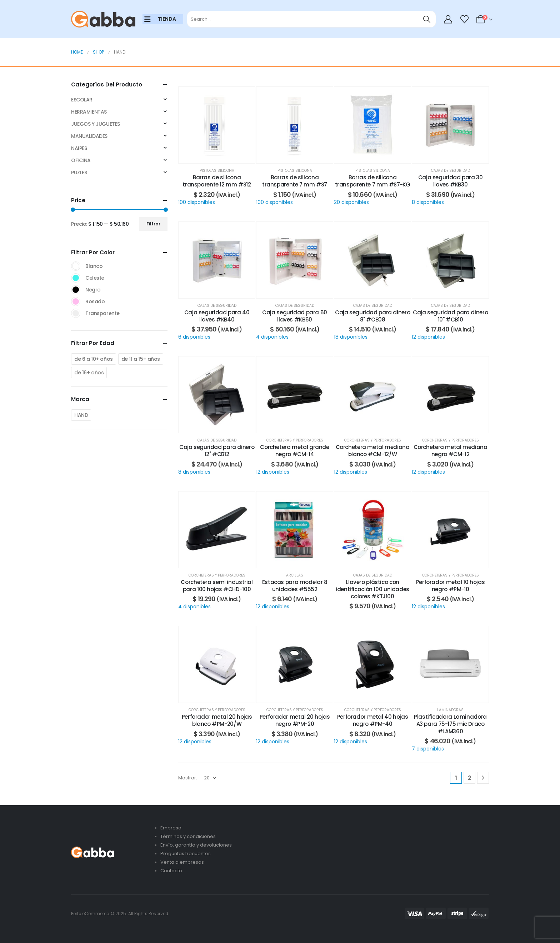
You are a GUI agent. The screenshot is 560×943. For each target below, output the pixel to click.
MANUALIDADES (89, 136)
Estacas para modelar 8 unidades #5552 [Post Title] (295, 586)
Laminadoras (450, 710)
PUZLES (79, 173)
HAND (81, 415)
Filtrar (153, 224)
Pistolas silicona (217, 171)
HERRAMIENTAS (89, 112)
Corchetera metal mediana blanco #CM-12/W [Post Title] (373, 451)
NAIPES (79, 148)
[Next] (483, 778)
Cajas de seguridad (451, 171)
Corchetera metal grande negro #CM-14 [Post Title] (294, 451)
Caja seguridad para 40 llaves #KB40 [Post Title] (217, 316)
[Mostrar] (210, 778)
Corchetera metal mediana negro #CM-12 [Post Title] (451, 451)
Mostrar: (188, 778)
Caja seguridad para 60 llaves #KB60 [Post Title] (295, 316)
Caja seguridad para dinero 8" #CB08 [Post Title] (372, 316)
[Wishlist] (464, 19)
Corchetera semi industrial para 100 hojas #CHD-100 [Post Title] (217, 586)
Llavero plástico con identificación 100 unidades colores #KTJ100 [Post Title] (372, 589)
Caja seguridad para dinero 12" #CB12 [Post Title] (217, 451)
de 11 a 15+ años (141, 359)
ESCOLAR (82, 100)
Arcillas (295, 575)
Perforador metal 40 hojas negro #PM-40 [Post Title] (373, 720)
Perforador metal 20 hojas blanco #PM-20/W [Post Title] (217, 720)
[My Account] (448, 19)
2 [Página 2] (469, 778)
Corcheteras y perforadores (295, 440)
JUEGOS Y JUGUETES (96, 124)
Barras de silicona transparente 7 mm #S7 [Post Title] (295, 181)
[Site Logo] (103, 19)
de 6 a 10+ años (94, 359)
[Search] (427, 19)
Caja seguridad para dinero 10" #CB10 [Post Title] (450, 316)
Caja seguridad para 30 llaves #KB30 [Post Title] (451, 181)
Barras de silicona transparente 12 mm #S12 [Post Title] (217, 181)
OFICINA (81, 160)
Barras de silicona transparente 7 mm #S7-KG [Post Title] (373, 181)
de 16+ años (89, 373)
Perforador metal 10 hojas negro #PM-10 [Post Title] (451, 586)
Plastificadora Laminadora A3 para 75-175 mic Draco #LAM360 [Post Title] (450, 724)
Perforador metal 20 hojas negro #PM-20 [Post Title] (295, 720)
